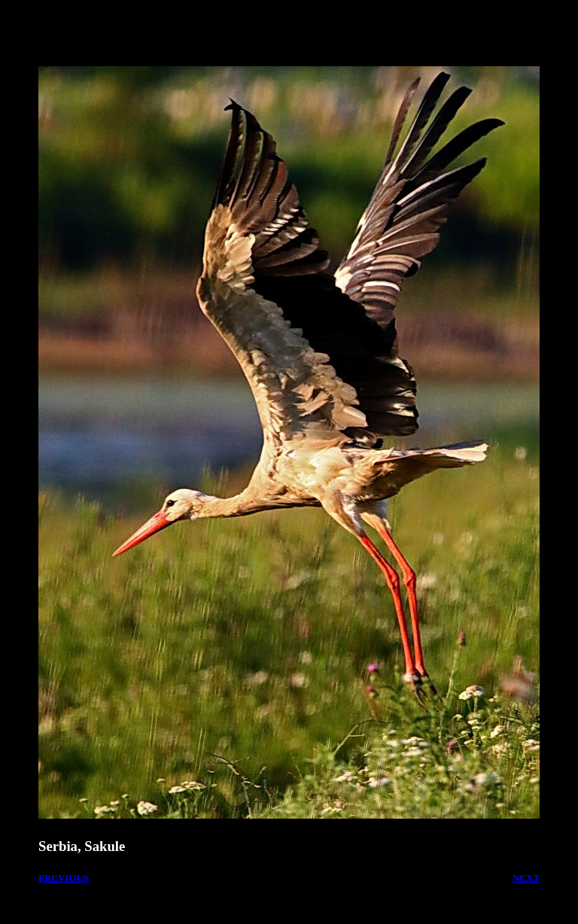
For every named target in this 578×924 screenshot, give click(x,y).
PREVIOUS (64, 878)
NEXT (526, 878)
